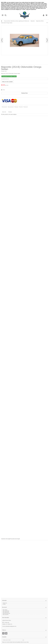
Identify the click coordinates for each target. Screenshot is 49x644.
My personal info (6, 613)
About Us (5, 603)
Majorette (33, 21)
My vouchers (6, 615)
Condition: (3, 71)
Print (4, 90)
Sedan (17, 107)
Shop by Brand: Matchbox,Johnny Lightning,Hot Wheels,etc (17, 21)
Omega (26, 107)
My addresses (6, 612)
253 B (21, 107)
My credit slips (6, 611)
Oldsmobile (11, 107)
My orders (5, 610)
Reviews (10, 112)
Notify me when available (7, 82)
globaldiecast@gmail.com (11, 626)
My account (4, 607)
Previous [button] (2, 40)
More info (4, 112)
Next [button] (47, 40)
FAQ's (4, 604)
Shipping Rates (24, 93)
